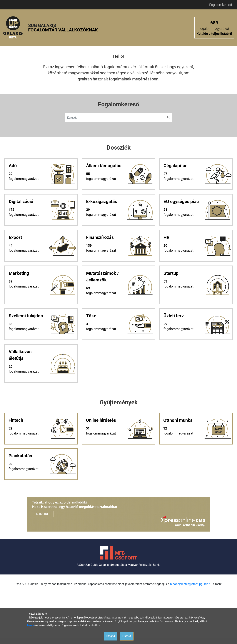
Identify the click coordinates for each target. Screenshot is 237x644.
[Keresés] (118, 118)
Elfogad (110, 636)
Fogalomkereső (221, 5)
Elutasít (127, 636)
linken (31, 625)
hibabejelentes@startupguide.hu (191, 584)
